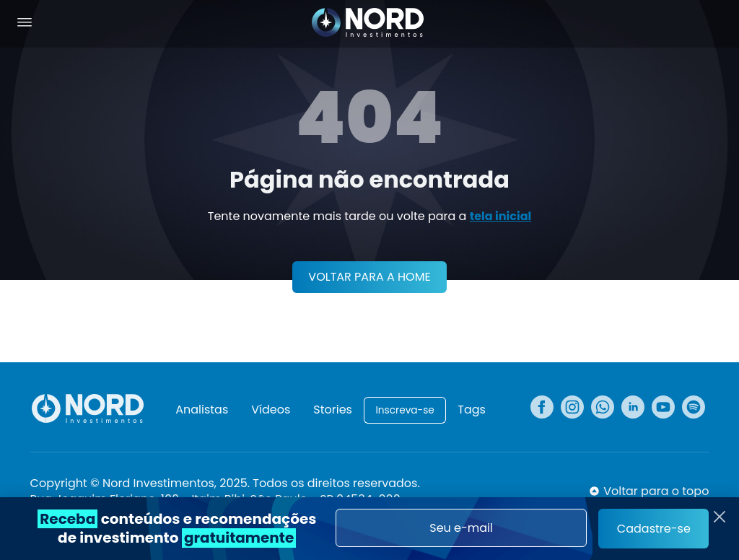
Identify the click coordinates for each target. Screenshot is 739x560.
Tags (472, 410)
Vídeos (271, 410)
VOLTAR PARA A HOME (369, 277)
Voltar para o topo (656, 491)
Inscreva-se (405, 410)
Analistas (202, 410)
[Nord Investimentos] (368, 24)
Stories (333, 410)
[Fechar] (720, 517)
